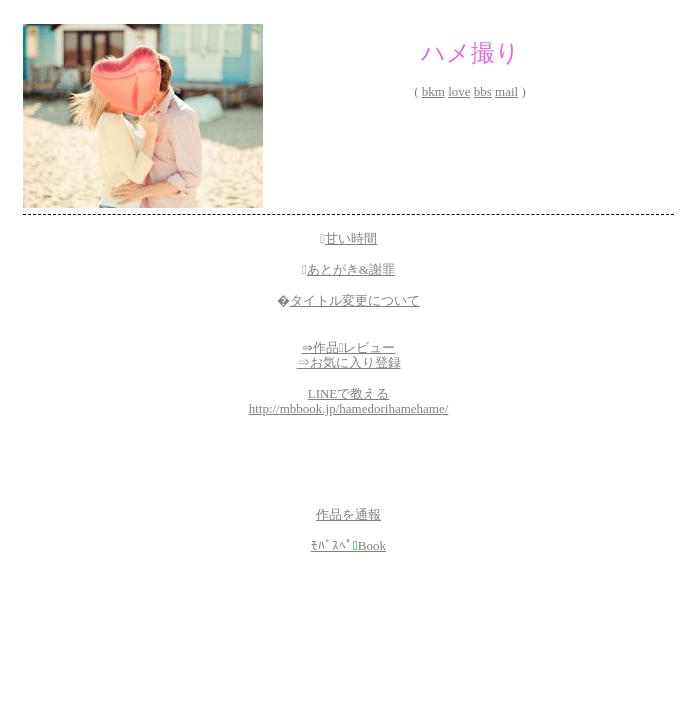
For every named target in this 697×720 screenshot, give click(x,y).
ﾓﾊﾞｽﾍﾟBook (348, 545)
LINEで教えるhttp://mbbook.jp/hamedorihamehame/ (349, 401)
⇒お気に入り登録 (349, 362)
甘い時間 (351, 238)
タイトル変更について (355, 300)
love (459, 91)
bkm (433, 91)
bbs (483, 91)
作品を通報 (348, 514)
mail (506, 91)
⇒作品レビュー (349, 347)
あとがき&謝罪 (351, 269)
